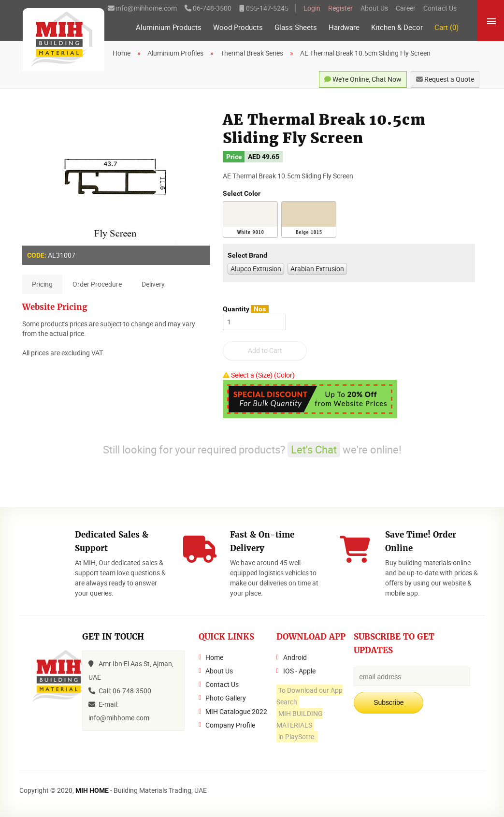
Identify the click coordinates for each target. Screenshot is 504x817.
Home (214, 657)
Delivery (153, 284)
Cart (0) (446, 27)
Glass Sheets (296, 27)
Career (406, 8)
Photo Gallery (226, 698)
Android (295, 657)
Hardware (344, 27)
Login (312, 8)
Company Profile (230, 725)
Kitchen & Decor (397, 27)
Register (340, 8)
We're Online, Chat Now (363, 79)
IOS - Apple (299, 671)
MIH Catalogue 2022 (236, 711)
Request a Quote (445, 79)
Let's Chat (314, 449)
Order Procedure (97, 284)
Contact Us (440, 8)
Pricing (42, 284)
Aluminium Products (169, 27)
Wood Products (238, 27)
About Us (374, 8)
